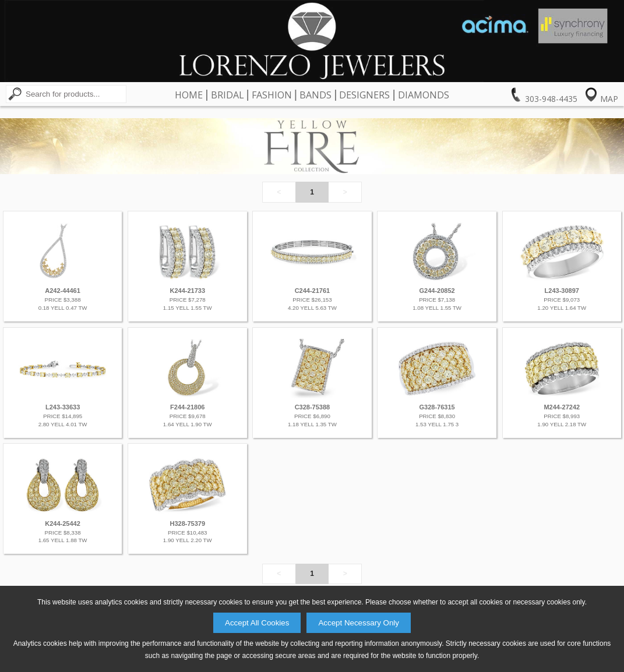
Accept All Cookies (257, 623)
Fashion (272, 95)
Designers (364, 95)
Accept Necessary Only (359, 623)
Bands (315, 95)
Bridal (228, 95)
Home (189, 95)
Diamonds (424, 95)
